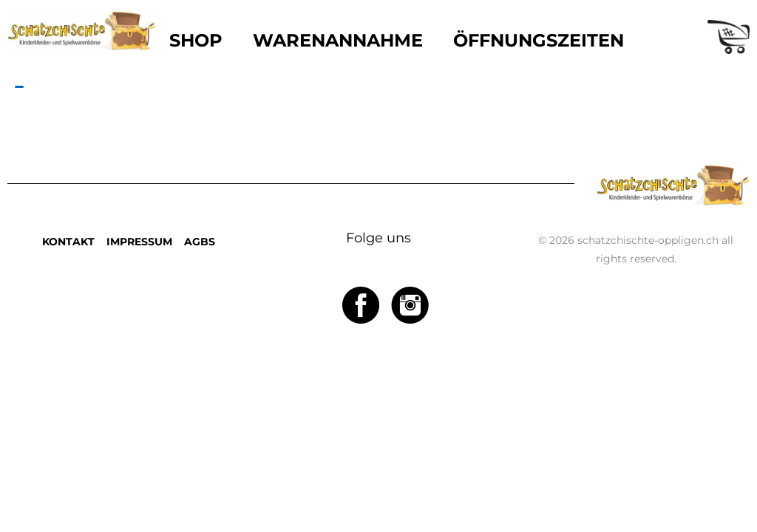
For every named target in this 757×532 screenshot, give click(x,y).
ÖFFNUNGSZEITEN (539, 40)
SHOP (196, 40)
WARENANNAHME (338, 40)
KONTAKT (68, 242)
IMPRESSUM (139, 242)
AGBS (200, 242)
